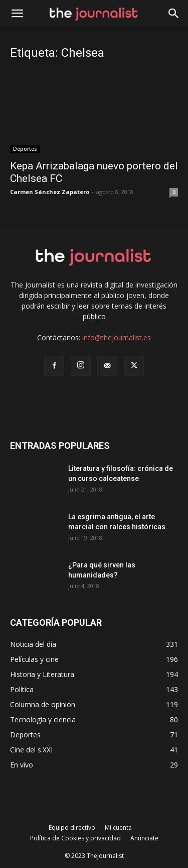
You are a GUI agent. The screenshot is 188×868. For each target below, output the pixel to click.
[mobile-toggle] (17, 14)
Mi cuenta (118, 828)
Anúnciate (144, 838)
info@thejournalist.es (117, 337)
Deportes (25, 149)
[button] (174, 14)
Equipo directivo (72, 828)
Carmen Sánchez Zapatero (50, 192)
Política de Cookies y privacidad (75, 838)
